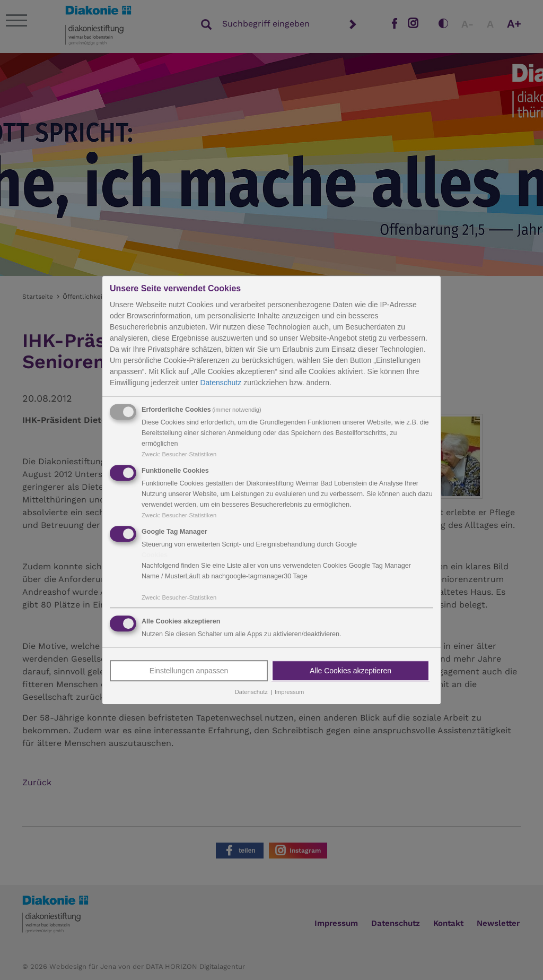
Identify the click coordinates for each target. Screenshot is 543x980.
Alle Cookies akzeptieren (351, 671)
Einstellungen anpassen (189, 671)
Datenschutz (221, 383)
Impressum (289, 692)
